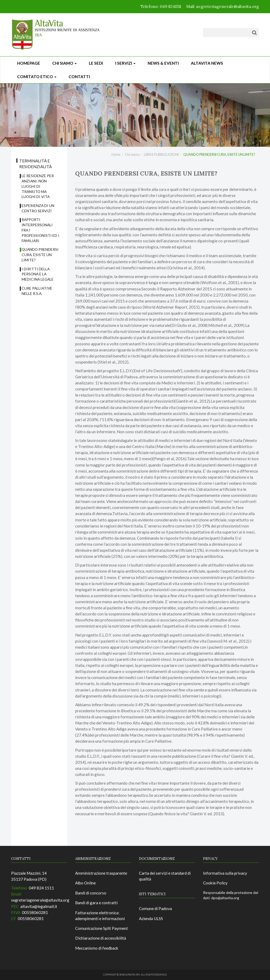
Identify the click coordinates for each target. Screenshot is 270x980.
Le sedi (96, 63)
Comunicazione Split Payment (102, 928)
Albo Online (85, 883)
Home (116, 155)
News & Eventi (163, 63)
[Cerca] (254, 32)
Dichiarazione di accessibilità (101, 938)
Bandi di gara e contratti (96, 903)
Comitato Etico (37, 77)
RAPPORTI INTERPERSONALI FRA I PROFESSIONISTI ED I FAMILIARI (40, 230)
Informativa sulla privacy (225, 873)
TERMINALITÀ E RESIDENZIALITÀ (35, 164)
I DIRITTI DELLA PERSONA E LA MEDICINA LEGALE (38, 274)
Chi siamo (64, 63)
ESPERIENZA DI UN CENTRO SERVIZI (38, 208)
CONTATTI (79, 77)
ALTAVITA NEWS (207, 63)
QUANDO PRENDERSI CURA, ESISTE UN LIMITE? (40, 255)
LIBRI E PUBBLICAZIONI (161, 155)
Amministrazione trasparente (101, 873)
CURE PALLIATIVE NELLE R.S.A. (37, 291)
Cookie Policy (215, 883)
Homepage (29, 63)
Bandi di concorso (91, 893)
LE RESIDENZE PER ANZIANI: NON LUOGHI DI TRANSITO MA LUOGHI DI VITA (38, 186)
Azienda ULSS (151, 918)
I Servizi (125, 63)
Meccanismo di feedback (97, 948)
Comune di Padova (155, 908)
